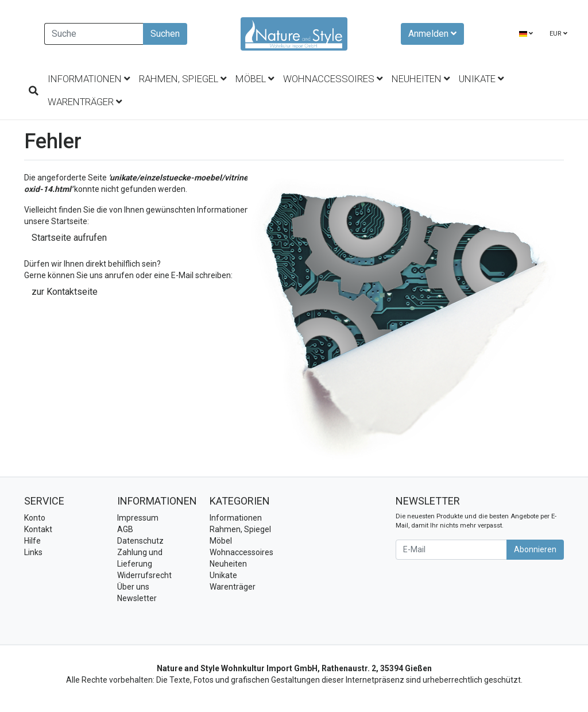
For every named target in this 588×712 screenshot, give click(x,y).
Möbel (255, 79)
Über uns (133, 587)
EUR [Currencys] (558, 34)
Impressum (138, 518)
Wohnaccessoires (333, 79)
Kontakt (38, 529)
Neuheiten (421, 79)
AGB (125, 529)
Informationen (89, 79)
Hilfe (32, 541)
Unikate (481, 79)
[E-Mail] (451, 550)
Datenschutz (140, 541)
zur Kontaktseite (65, 292)
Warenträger (85, 102)
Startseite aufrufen (69, 238)
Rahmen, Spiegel (183, 79)
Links (33, 552)
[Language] (526, 34)
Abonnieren (535, 549)
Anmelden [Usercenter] (432, 34)
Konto (35, 518)
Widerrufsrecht (144, 575)
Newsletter (137, 598)
